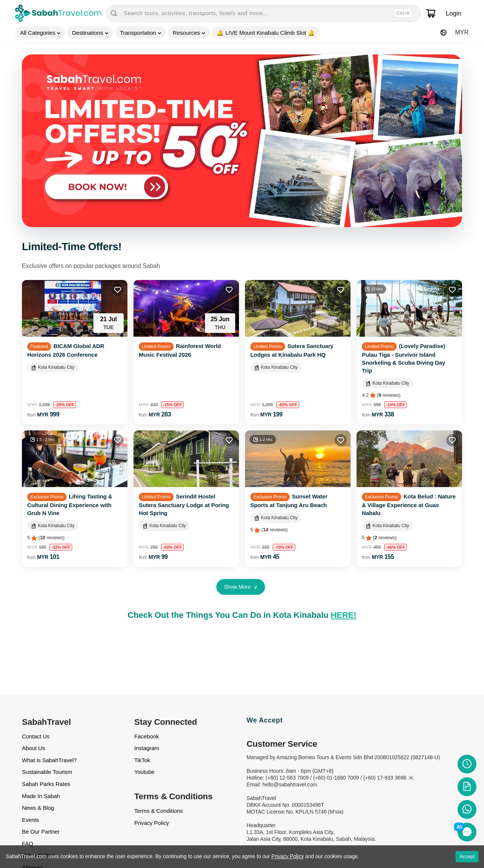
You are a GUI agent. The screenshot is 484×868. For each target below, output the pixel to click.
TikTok (142, 760)
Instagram (147, 748)
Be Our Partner (41, 832)
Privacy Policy (152, 823)
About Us (33, 748)
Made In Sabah (41, 796)
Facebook (147, 736)
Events (30, 820)
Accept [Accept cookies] (467, 856)
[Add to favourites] (118, 290)
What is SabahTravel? (49, 760)
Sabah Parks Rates (46, 784)
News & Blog (38, 808)
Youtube (144, 772)
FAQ (28, 844)
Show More (241, 587)
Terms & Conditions (158, 811)
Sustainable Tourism (47, 772)
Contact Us (36, 736)
